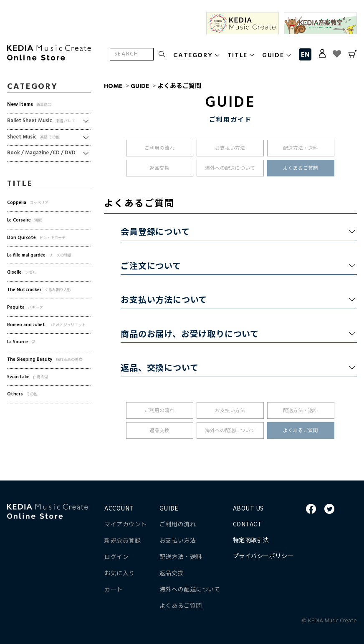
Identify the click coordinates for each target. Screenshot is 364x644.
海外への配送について (230, 169)
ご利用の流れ (159, 148)
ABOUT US (248, 508)
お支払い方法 (230, 148)
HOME (113, 86)
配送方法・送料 (301, 148)
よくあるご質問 (179, 86)
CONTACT (248, 524)
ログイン (116, 556)
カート (114, 589)
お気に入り (120, 573)
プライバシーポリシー (263, 556)
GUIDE (140, 86)
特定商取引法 (251, 540)
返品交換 (159, 169)
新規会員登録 (123, 540)
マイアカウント (126, 524)
